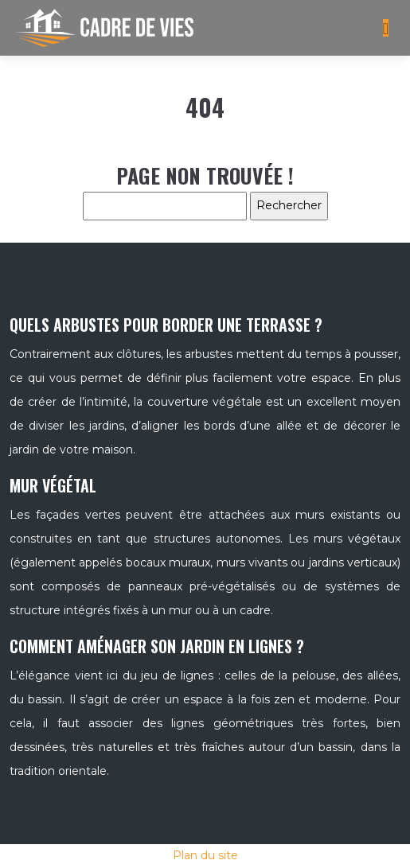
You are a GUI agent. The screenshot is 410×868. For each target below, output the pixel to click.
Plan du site (205, 855)
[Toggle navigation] (386, 28)
